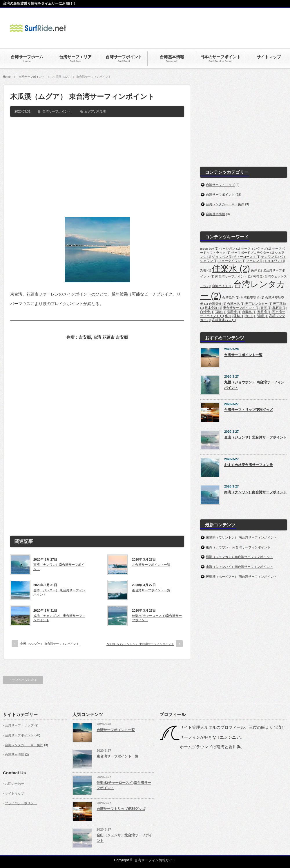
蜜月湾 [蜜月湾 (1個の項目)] (264, 312)
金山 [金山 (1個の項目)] (251, 316)
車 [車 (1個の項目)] (229, 316)
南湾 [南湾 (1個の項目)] (258, 276)
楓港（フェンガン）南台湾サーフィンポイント (239, 557)
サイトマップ (14, 793)
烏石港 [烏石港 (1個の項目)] (279, 308)
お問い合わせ (14, 784)
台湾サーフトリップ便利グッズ (249, 410)
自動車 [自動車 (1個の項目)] (249, 312)
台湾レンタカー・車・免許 (225, 204)
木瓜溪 (101, 111)
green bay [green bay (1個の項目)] (209, 249)
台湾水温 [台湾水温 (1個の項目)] (236, 304)
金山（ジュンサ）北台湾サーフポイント (255, 437)
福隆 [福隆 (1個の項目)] (221, 312)
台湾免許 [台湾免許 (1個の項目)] (231, 298)
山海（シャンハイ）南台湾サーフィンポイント (239, 567)
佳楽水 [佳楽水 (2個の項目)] (231, 268)
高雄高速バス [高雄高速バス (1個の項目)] (224, 320)
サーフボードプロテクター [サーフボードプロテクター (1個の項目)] (253, 253)
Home (7, 77)
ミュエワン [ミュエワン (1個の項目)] (275, 261)
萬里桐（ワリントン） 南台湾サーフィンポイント (241, 537)
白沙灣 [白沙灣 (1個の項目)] (207, 312)
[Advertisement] (97, 169)
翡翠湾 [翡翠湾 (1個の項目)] (234, 312)
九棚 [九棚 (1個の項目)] (206, 270)
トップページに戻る (23, 680)
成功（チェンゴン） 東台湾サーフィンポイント (59, 618)
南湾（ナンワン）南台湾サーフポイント (59, 567)
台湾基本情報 (215, 214)
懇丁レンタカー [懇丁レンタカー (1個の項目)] (259, 304)
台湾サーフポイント (32, 77)
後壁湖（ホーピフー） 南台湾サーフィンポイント (241, 577)
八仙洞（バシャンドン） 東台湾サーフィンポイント (140, 644)
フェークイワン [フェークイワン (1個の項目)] (232, 261)
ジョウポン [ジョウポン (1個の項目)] (222, 257)
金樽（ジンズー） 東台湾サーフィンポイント (59, 592)
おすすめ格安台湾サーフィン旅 (249, 465)
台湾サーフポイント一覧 (243, 355)
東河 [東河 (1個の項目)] (266, 308)
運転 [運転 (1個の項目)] (239, 316)
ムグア (89, 111)
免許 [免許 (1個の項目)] (256, 270)
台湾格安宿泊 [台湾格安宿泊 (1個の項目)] (252, 298)
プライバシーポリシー (21, 803)
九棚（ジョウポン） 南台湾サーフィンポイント (254, 385)
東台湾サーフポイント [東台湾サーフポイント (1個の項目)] (241, 308)
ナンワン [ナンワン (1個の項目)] (270, 257)
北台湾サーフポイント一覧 (151, 565)
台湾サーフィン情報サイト (155, 860)
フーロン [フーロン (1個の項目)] (255, 261)
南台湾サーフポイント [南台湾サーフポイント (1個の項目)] (233, 276)
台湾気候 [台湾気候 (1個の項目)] (217, 304)
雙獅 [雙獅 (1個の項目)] (263, 316)
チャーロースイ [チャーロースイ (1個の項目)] (247, 257)
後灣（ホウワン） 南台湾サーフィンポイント (238, 547)
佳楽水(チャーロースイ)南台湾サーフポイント (157, 618)
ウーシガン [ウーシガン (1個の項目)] (230, 249)
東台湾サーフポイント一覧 (117, 756)
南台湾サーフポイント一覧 (151, 590)
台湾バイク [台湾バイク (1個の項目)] (222, 286)
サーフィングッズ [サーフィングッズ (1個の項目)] (256, 249)
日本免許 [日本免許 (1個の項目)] (213, 308)
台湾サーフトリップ (220, 185)
